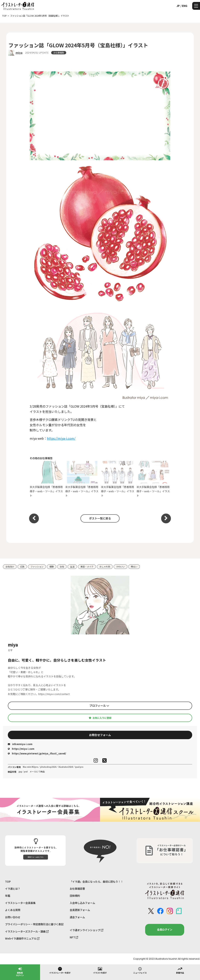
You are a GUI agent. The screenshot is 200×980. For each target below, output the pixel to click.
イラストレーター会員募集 (20, 903)
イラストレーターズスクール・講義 (27, 931)
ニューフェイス (140, 970)
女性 (62, 567)
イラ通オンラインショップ (87, 930)
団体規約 (75, 896)
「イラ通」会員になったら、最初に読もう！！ (96, 882)
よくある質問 (13, 910)
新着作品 (180, 970)
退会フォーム (77, 917)
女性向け (10, 567)
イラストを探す (100, 970)
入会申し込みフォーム (82, 903)
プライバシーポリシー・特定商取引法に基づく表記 (34, 924)
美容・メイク (87, 567)
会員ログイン (165, 929)
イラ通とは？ (13, 889)
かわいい (121, 567)
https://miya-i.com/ (61, 438)
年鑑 (8, 896)
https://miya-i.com (21, 749)
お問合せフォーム (100, 735)
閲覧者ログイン (20, 971)
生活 (72, 567)
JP (178, 6)
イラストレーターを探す (60, 970)
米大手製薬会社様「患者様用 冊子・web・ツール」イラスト (47, 479)
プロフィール (99, 706)
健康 (52, 567)
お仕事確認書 (77, 889)
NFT (74, 937)
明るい (134, 567)
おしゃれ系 (105, 567)
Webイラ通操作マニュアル (22, 938)
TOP (8, 882)
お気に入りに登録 (100, 718)
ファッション (37, 567)
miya (19, 53)
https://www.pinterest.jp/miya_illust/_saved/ (37, 753)
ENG (185, 6)
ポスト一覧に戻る (100, 518)
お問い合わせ (13, 917)
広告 (22, 567)
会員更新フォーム (80, 910)
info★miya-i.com (20, 744)
